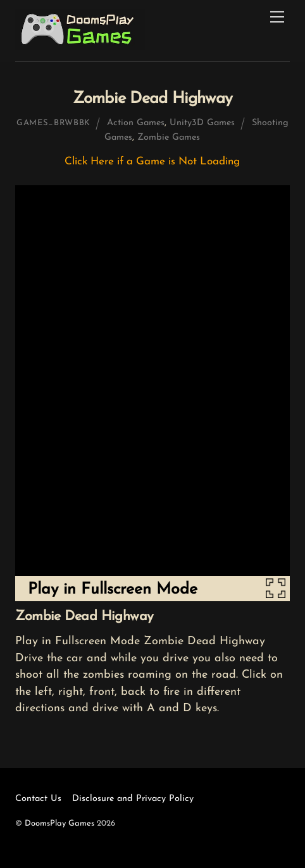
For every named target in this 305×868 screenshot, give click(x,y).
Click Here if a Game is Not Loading (152, 162)
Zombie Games (169, 138)
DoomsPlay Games (59, 823)
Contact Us (38, 799)
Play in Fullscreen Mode (113, 590)
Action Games (136, 123)
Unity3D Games (202, 123)
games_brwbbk (53, 123)
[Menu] (277, 17)
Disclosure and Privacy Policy (133, 799)
